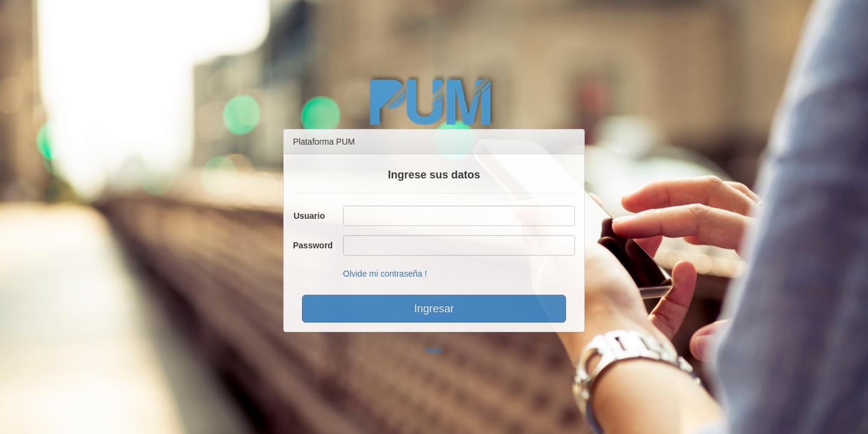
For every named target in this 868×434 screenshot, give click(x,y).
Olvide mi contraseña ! (385, 274)
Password (313, 245)
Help (434, 350)
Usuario (309, 216)
